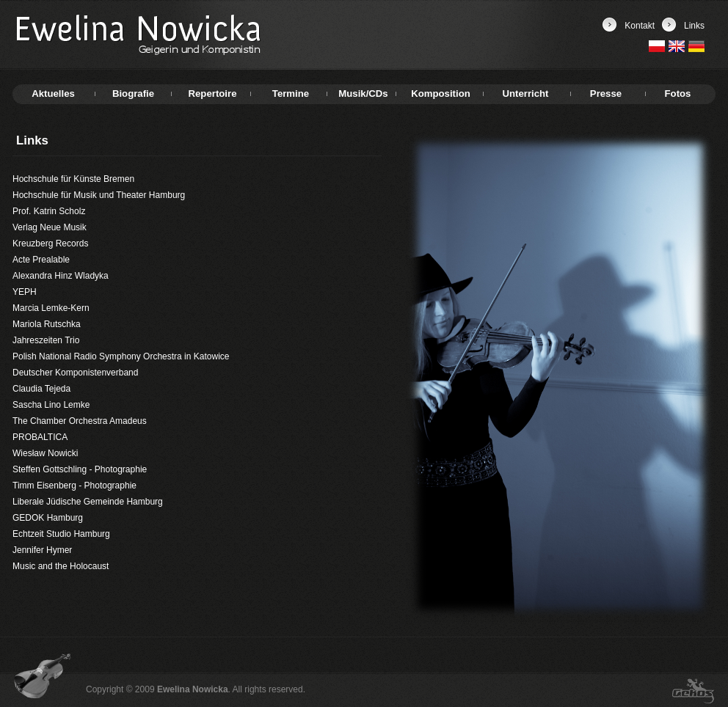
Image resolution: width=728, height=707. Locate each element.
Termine (291, 94)
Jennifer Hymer (42, 550)
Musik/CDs (363, 94)
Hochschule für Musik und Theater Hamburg (99, 195)
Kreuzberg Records (50, 243)
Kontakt (640, 26)
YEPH (25, 292)
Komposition (441, 94)
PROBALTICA (40, 437)
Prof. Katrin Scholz (49, 211)
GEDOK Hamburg (48, 518)
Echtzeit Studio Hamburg (61, 534)
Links (694, 26)
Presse (606, 94)
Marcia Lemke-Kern (51, 308)
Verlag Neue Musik (50, 227)
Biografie (133, 94)
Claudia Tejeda (41, 389)
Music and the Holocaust (61, 566)
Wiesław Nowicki (45, 453)
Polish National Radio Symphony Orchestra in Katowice (121, 356)
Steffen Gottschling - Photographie (80, 469)
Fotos (678, 94)
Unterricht (525, 94)
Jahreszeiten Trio (46, 340)
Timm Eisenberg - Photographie (74, 486)
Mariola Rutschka (47, 324)
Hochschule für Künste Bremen (73, 179)
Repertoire (213, 94)
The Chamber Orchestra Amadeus (80, 421)
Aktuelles (53, 94)
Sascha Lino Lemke (51, 405)
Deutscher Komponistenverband (75, 373)
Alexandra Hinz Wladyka (61, 276)
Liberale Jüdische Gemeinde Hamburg (88, 502)
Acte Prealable (41, 260)
